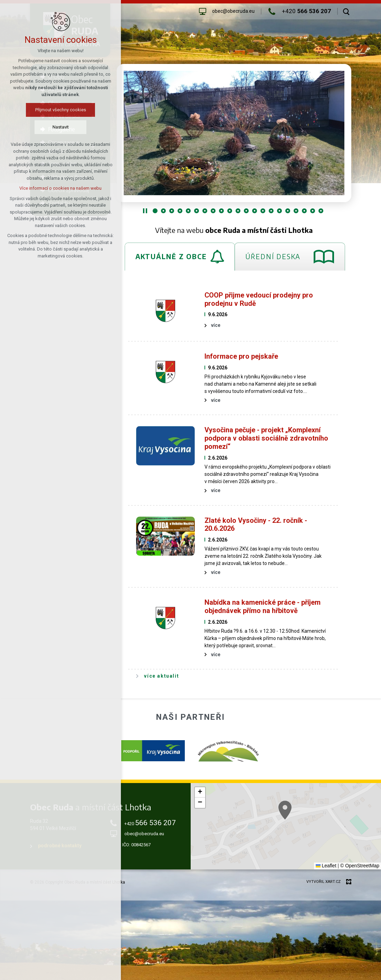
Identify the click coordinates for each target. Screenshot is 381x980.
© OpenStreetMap (360, 866)
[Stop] (145, 211)
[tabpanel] (234, 484)
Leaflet (326, 866)
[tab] (180, 257)
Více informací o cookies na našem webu (53, 188)
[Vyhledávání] (346, 11)
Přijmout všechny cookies (53, 110)
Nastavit (53, 127)
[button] (200, 792)
